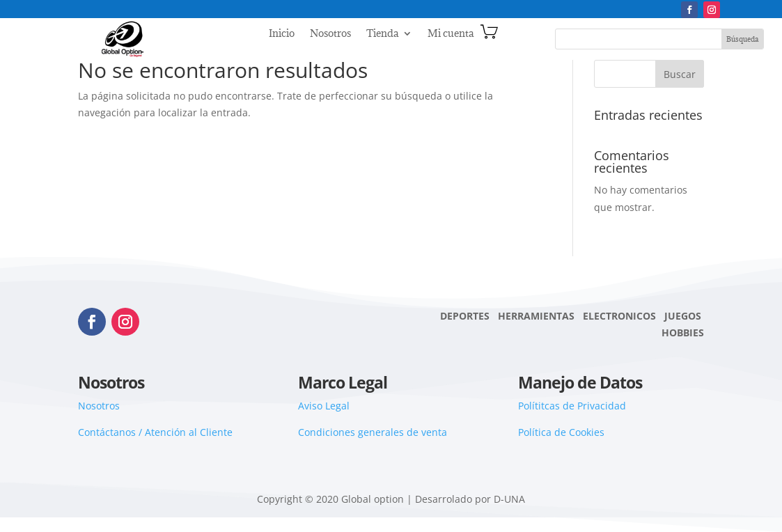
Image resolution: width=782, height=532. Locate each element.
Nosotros (330, 34)
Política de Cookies (561, 432)
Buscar (680, 74)
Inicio (282, 34)
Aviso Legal (324, 406)
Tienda (382, 34)
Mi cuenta (451, 34)
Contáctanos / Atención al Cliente (155, 432)
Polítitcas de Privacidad (572, 406)
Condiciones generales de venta (373, 432)
